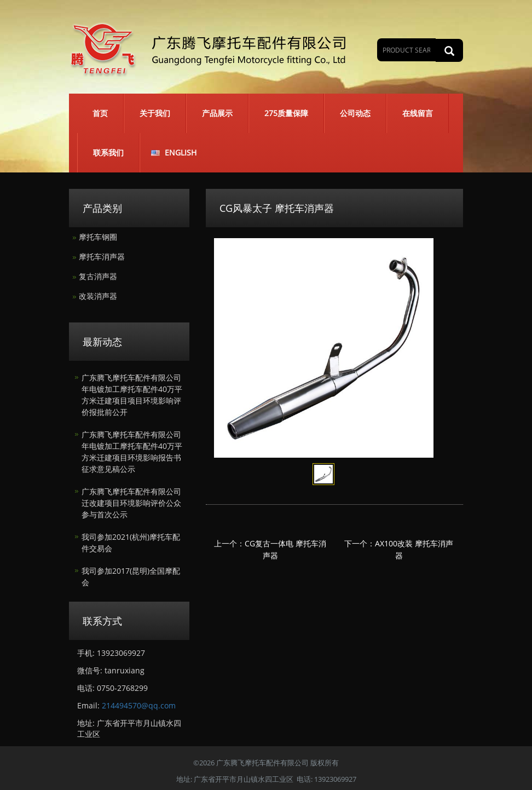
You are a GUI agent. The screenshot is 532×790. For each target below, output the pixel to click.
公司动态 (355, 113)
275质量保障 (286, 113)
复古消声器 (98, 276)
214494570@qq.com (139, 705)
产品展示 (217, 113)
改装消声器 (98, 296)
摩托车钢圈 (98, 237)
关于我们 (155, 113)
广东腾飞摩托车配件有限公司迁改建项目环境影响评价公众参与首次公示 (131, 503)
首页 (100, 113)
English (181, 152)
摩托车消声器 (102, 256)
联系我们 (108, 152)
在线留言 (418, 113)
